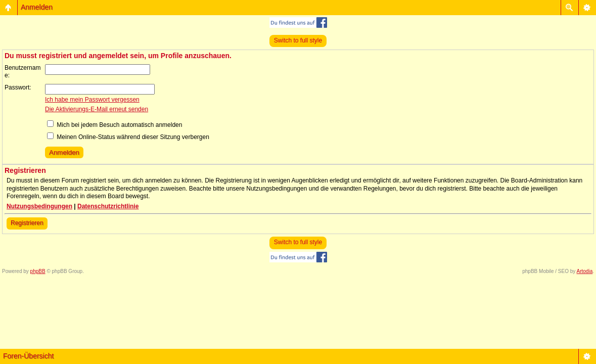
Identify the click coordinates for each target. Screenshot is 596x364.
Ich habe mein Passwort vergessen (92, 100)
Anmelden (37, 7)
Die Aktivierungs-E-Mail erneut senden (97, 109)
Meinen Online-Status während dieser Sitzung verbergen (128, 137)
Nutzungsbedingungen (39, 206)
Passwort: (18, 87)
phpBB (38, 271)
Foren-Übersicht (28, 356)
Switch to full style (298, 40)
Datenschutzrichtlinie (108, 206)
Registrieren (27, 223)
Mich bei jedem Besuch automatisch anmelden (114, 125)
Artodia (585, 271)
